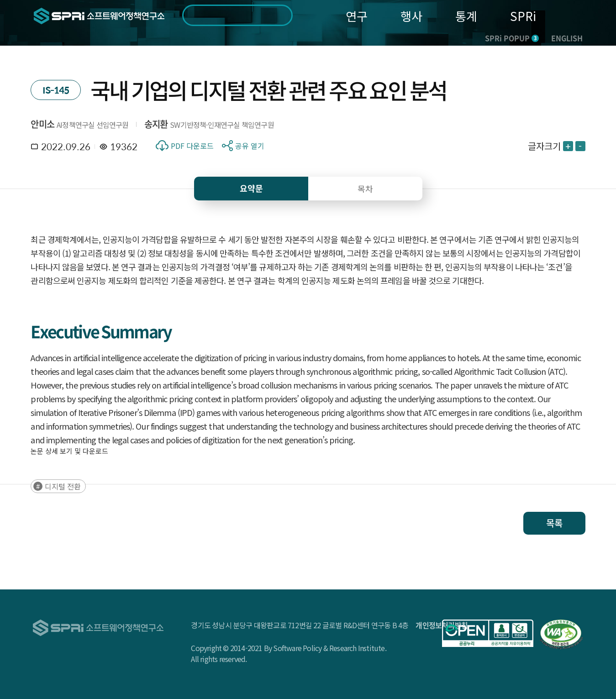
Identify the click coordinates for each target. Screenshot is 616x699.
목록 (554, 523)
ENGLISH (567, 38)
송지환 (156, 124)
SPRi (523, 16)
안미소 (42, 124)
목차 (365, 189)
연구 (357, 16)
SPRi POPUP (512, 38)
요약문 (251, 188)
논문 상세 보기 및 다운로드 (69, 451)
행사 (411, 16)
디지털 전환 (63, 486)
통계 (466, 16)
